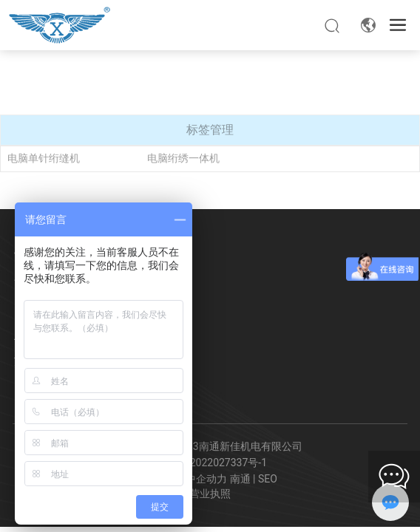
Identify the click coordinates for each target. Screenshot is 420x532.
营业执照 (210, 494)
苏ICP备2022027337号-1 (210, 463)
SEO (268, 479)
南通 (240, 479)
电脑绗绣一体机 (183, 158)
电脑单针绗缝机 (44, 158)
